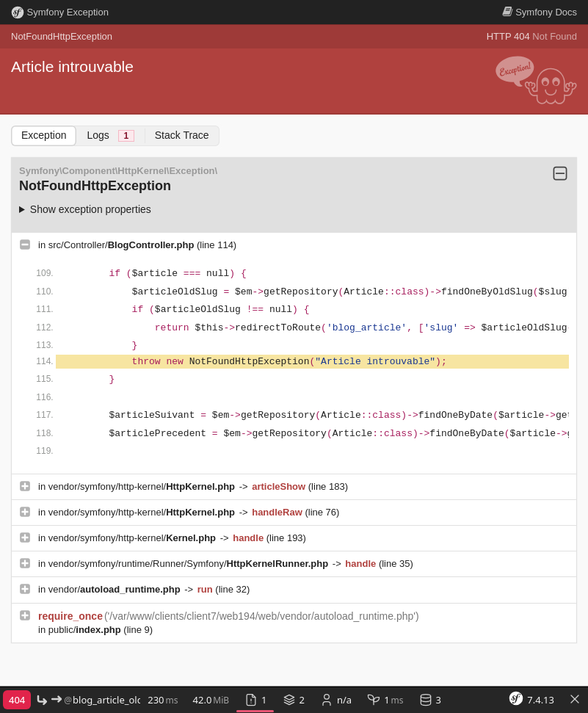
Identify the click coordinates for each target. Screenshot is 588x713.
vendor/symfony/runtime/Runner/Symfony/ (190, 564)
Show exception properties (91, 209)
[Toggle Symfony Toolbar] (575, 700)
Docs (540, 12)
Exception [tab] (44, 135)
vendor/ (116, 589)
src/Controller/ (123, 245)
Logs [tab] (110, 135)
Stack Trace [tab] (182, 135)
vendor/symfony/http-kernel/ (143, 486)
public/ (86, 630)
